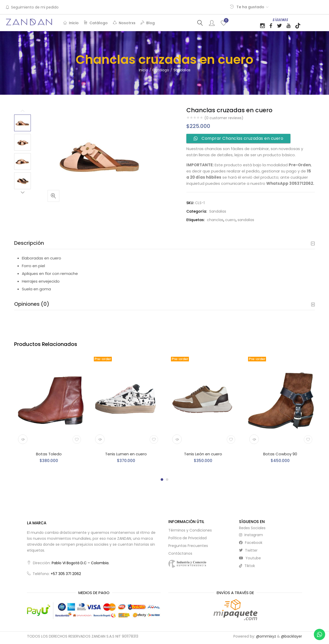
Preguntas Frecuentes (188, 546)
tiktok (247, 566)
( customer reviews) (224, 118)
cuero (230, 220)
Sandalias (182, 70)
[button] (53, 196)
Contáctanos (180, 553)
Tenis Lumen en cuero (126, 454)
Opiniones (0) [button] (164, 304)
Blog (148, 23)
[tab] (164, 243)
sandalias (246, 220)
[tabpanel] (49, 412)
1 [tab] (162, 480)
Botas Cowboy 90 (280, 454)
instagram (251, 535)
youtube (250, 558)
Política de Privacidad (188, 538)
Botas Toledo (49, 454)
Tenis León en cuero (203, 454)
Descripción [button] (164, 243)
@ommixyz (266, 636)
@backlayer (291, 636)
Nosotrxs (124, 23)
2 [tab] (167, 480)
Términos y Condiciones (190, 530)
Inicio (71, 23)
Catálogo (96, 23)
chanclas (215, 220)
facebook (251, 543)
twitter (248, 550)
